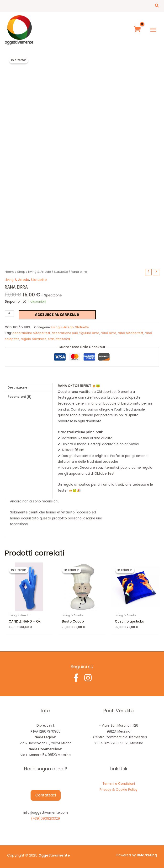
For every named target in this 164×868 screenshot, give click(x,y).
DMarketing (147, 855)
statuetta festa (59, 339)
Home (10, 272)
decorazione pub (65, 333)
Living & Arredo (40, 272)
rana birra (108, 333)
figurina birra (89, 333)
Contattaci (46, 795)
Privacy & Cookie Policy (119, 790)
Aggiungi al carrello (57, 315)
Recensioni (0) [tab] (19, 397)
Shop (21, 272)
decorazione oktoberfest (31, 333)
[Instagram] (88, 678)
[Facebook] (76, 678)
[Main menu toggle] (153, 30)
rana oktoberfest (130, 333)
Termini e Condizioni (119, 784)
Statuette (61, 272)
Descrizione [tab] (17, 387)
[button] (157, 6)
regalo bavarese (34, 339)
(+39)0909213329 (45, 819)
